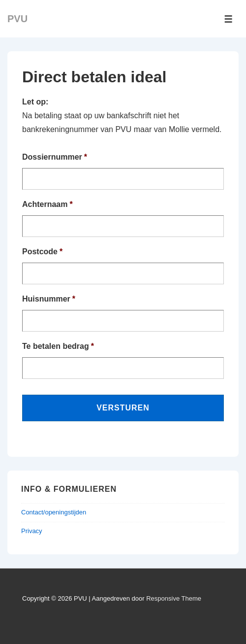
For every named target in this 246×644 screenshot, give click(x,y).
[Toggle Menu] (229, 19)
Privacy (32, 531)
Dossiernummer (55, 157)
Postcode (42, 252)
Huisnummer (49, 299)
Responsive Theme (174, 598)
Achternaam (47, 204)
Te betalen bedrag (58, 346)
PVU (17, 19)
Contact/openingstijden (54, 512)
